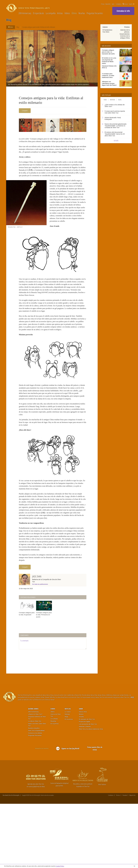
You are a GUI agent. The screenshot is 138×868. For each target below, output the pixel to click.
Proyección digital (84, 786)
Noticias (113, 100)
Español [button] (132, 4)
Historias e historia (85, 791)
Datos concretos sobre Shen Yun (37, 789)
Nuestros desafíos (34, 792)
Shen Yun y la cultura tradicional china (91, 793)
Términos (118, 859)
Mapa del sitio (132, 859)
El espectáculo (38, 13)
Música (81, 778)
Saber (113, 4)
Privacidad (125, 859)
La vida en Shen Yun (35, 785)
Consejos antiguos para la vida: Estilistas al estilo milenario (39, 27)
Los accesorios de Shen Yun (88, 788)
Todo (105, 100)
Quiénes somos (33, 773)
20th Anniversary (25, 13)
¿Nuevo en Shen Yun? (35, 778)
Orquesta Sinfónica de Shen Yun (37, 782)
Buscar (125, 4)
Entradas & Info (123, 11)
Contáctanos (119, 4)
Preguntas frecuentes (95, 13)
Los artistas (54, 783)
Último (74, 13)
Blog (18, 27)
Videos (67, 13)
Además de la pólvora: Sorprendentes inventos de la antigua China (125, 34)
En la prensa (54, 788)
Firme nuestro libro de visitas (95, 813)
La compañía (51, 13)
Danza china (83, 776)
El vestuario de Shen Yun (87, 783)
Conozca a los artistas (35, 797)
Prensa (103, 4)
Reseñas (82, 13)
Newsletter (108, 4)
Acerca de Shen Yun (56, 780)
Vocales (81, 781)
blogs (66, 781)
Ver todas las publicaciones (40, 649)
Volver (10, 27)
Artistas (60, 13)
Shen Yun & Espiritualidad (36, 795)
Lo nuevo (68, 776)
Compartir (25, 111)
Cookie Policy (60, 866)
